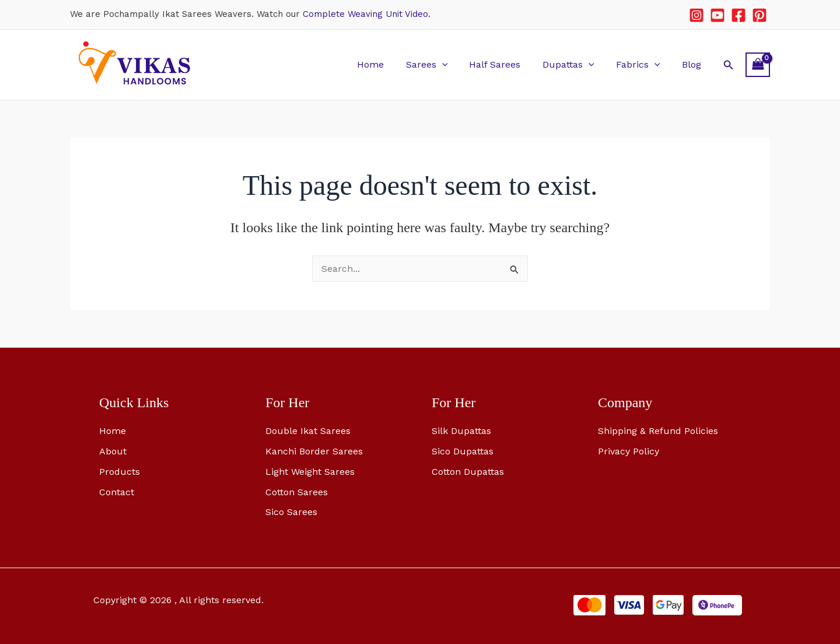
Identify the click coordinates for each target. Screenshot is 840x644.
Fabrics (643, 64)
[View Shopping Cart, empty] (758, 64)
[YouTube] (717, 15)
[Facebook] (738, 15)
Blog (693, 64)
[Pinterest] (759, 15)
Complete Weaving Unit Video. (367, 14)
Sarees (440, 64)
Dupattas (576, 64)
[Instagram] (696, 15)
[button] (456, 64)
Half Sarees (506, 64)
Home (387, 64)
